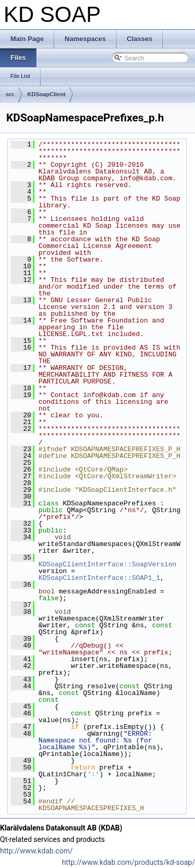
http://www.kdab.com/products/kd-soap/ (128, 862)
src (10, 94)
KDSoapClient (47, 94)
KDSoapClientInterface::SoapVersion (107, 564)
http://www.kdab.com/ (36, 851)
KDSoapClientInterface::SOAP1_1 (99, 578)
